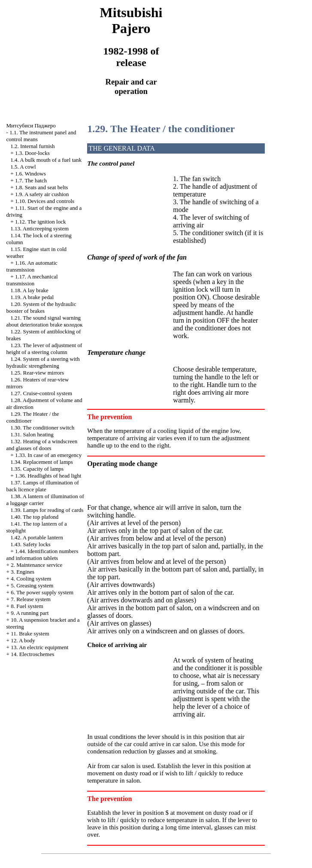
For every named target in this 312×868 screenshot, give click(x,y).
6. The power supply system (42, 592)
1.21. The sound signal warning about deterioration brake (45, 321)
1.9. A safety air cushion (42, 194)
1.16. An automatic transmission (32, 266)
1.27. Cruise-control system (41, 393)
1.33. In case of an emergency (48, 455)
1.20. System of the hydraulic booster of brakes (41, 307)
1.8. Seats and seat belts (41, 187)
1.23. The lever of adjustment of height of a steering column (44, 349)
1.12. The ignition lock (41, 222)
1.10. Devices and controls (45, 201)
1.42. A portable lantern (36, 537)
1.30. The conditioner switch (42, 428)
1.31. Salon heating (32, 434)
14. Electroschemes (32, 654)
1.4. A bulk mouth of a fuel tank (46, 160)
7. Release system (31, 599)
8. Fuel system (27, 606)
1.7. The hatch (31, 180)
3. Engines (23, 572)
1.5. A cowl (23, 167)
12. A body (23, 640)
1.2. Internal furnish (32, 146)
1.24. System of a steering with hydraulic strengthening (43, 362)
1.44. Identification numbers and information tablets (42, 555)
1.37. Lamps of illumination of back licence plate (43, 486)
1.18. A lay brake (29, 290)
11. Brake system (30, 634)
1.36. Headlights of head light (48, 476)
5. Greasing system (32, 585)
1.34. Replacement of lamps (42, 462)
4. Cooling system (31, 579)
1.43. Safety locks (30, 544)
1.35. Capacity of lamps (37, 469)
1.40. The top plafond (34, 517)
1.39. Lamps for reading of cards (47, 510)
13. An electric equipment (39, 647)
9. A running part (30, 613)
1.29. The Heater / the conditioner (161, 129)
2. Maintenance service (36, 565)
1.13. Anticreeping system (39, 228)
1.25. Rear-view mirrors (37, 373)
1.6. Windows (30, 174)
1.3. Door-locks (32, 153)
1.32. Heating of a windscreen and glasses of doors (42, 445)
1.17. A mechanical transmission (32, 280)
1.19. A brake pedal (32, 297)
